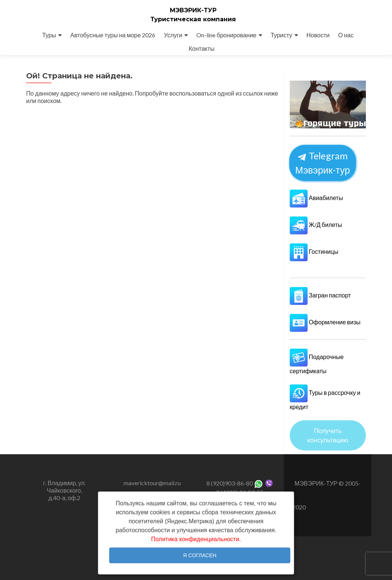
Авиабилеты (316, 198)
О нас (346, 35)
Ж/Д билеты (316, 224)
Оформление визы (325, 322)
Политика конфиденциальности (195, 539)
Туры (49, 35)
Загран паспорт (320, 295)
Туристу (281, 35)
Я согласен (200, 555)
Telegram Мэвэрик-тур (323, 163)
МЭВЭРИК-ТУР (193, 10)
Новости (318, 35)
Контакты (201, 48)
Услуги (173, 35)
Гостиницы (314, 251)
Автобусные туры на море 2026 (113, 35)
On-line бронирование (226, 35)
